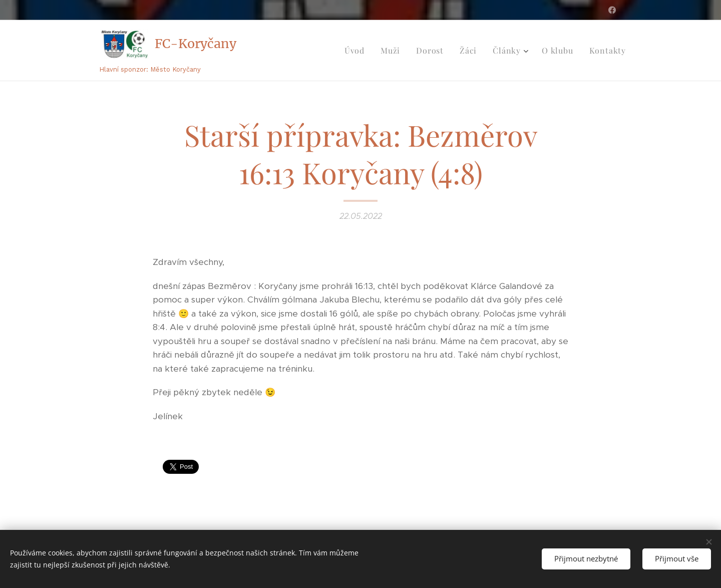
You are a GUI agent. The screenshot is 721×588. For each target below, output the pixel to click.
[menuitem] (357, 51)
